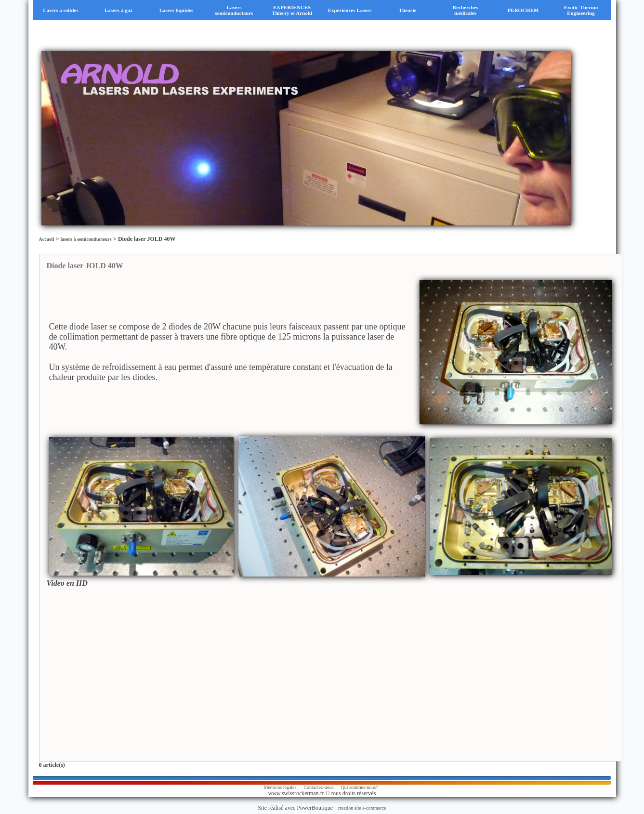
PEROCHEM (523, 10)
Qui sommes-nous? (360, 787)
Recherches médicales (465, 10)
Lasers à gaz (118, 10)
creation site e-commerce (362, 808)
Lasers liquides (177, 10)
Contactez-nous (318, 787)
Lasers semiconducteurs (234, 10)
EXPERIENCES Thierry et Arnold (292, 10)
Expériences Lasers (350, 10)
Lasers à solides (60, 10)
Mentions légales (280, 787)
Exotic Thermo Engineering (581, 10)
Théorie (408, 10)
